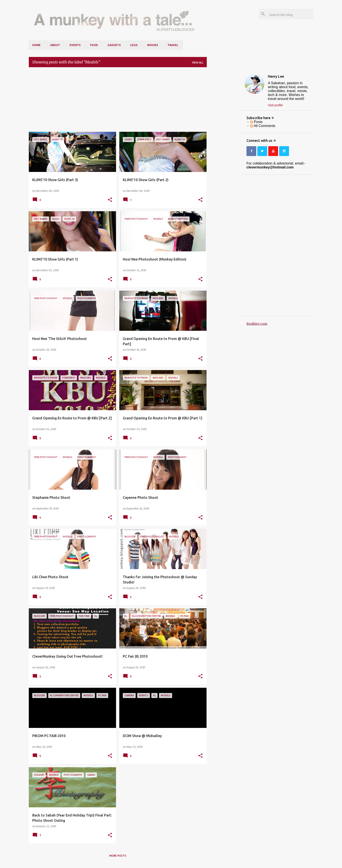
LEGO (134, 45)
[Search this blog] (290, 14)
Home (36, 45)
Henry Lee (276, 76)
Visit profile (275, 105)
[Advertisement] (118, 101)
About (55, 45)
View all (198, 63)
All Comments (263, 126)
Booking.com (257, 324)
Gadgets (114, 45)
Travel (173, 45)
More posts (118, 856)
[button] (110, 200)
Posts (256, 122)
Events (75, 45)
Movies (153, 45)
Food (94, 45)
